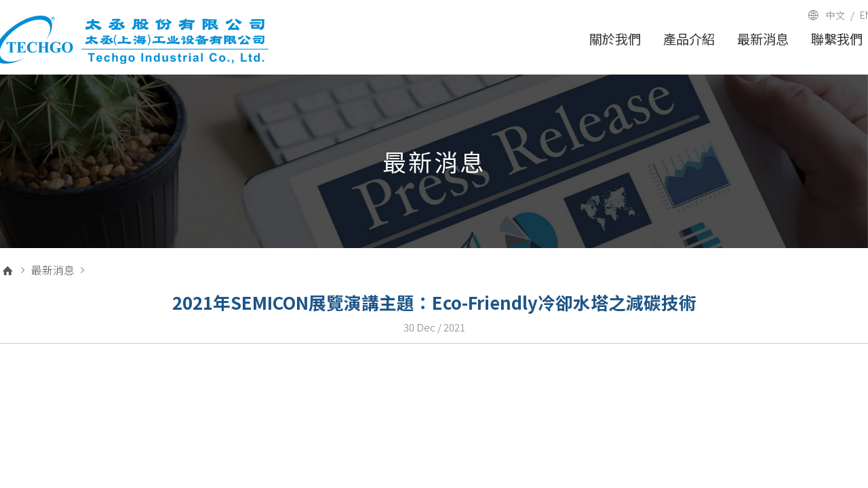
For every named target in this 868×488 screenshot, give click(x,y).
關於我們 (615, 39)
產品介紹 (689, 39)
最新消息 (763, 39)
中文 (835, 15)
